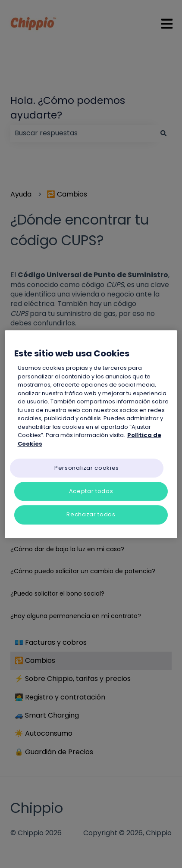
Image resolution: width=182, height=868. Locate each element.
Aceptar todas (91, 491)
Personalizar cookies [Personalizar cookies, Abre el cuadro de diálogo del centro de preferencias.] (87, 468)
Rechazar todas (91, 515)
